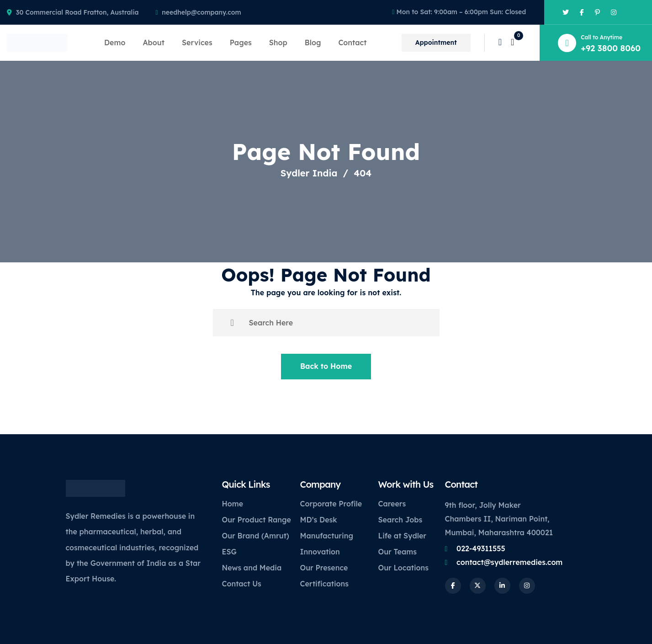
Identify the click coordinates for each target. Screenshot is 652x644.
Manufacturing (327, 536)
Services (197, 43)
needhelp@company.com (201, 12)
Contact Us (242, 584)
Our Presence (324, 568)
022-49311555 (481, 548)
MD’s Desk (319, 520)
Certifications (325, 584)
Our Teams (398, 552)
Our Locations (404, 568)
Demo (115, 43)
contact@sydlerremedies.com (509, 562)
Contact (352, 43)
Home (233, 504)
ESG (229, 552)
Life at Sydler (403, 536)
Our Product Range (257, 520)
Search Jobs (400, 520)
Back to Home (326, 366)
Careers (392, 504)
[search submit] (232, 323)
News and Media (252, 568)
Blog (313, 43)
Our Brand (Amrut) (256, 536)
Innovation (320, 552)
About (154, 43)
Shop (278, 43)
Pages (241, 43)
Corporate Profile (331, 504)
